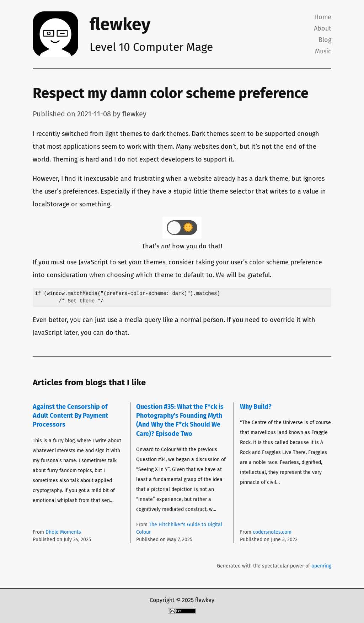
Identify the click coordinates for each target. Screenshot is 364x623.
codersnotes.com (272, 532)
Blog (325, 40)
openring (321, 566)
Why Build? (256, 407)
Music (323, 51)
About (323, 28)
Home (323, 17)
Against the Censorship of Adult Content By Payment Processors (70, 416)
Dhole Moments (63, 532)
